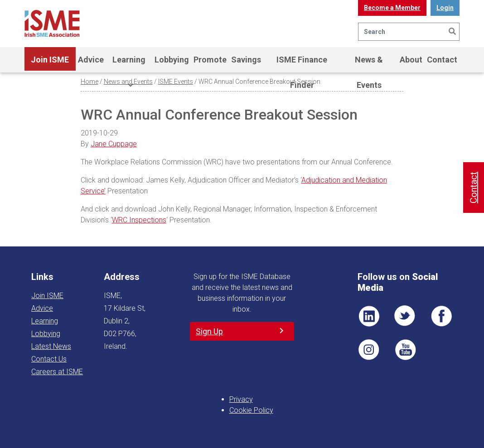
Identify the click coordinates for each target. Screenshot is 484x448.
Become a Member (392, 8)
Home (90, 82)
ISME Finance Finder (302, 64)
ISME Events (176, 82)
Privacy (241, 399)
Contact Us (49, 359)
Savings (246, 60)
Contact (442, 60)
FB (441, 316)
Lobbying (172, 60)
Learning (129, 64)
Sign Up (209, 331)
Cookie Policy (251, 410)
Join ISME (50, 64)
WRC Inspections (139, 220)
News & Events (369, 64)
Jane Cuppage (114, 144)
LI (369, 316)
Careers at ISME (57, 372)
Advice (91, 60)
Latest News (51, 346)
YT (405, 350)
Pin (369, 350)
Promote (210, 60)
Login (445, 8)
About (411, 60)
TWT (405, 316)
